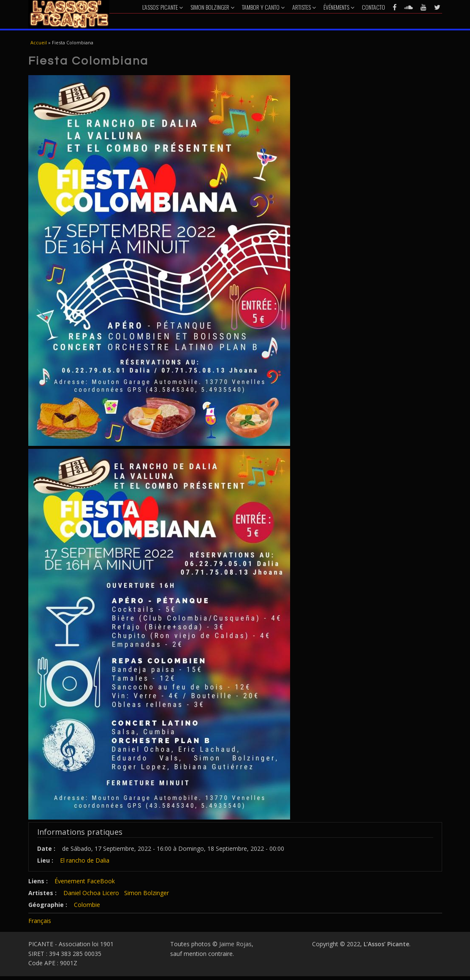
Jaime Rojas (235, 944)
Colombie (87, 905)
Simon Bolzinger (212, 7)
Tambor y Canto (263, 7)
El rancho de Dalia (85, 860)
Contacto (374, 7)
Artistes (304, 7)
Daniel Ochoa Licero (91, 893)
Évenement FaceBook (85, 881)
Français (40, 921)
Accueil (39, 42)
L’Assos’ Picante (163, 7)
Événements (339, 7)
